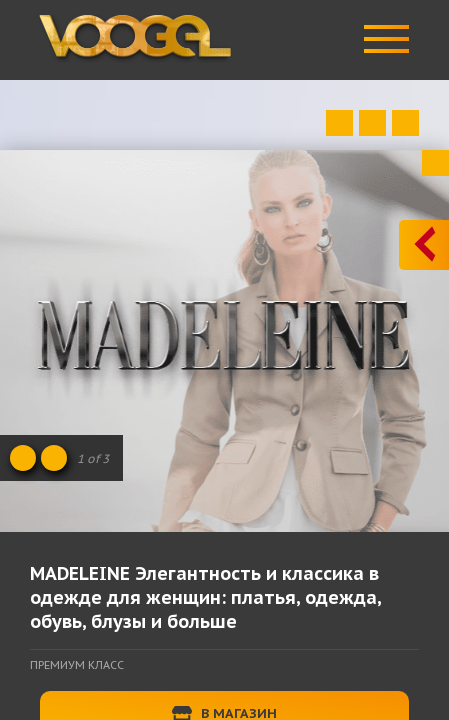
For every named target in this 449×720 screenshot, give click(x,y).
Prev (339, 123)
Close (435, 163)
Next (405, 123)
